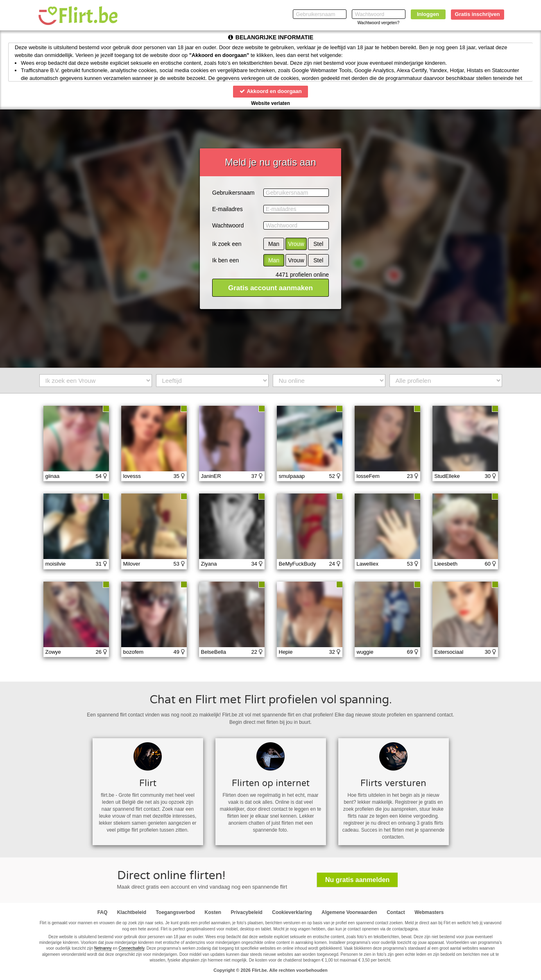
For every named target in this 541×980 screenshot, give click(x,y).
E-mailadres (227, 209)
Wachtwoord (228, 225)
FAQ (103, 912)
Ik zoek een (227, 244)
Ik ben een (225, 260)
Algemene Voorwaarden (349, 912)
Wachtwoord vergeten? (378, 23)
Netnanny (103, 948)
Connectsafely (132, 948)
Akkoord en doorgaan (270, 91)
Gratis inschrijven (478, 14)
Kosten (213, 912)
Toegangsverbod (175, 912)
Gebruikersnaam (233, 193)
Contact (396, 912)
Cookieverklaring (292, 912)
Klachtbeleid (132, 912)
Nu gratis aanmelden (357, 880)
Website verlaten (270, 103)
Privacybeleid (247, 912)
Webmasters (429, 912)
